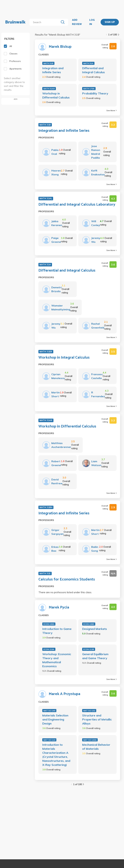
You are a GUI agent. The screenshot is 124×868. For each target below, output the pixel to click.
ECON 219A (49, 649)
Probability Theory (95, 93)
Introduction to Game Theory (57, 631)
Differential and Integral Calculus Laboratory (77, 205)
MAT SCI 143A (90, 740)
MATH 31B (48, 63)
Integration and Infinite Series (53, 70)
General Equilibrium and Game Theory (95, 656)
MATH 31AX (49, 89)
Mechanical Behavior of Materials (96, 747)
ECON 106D (89, 624)
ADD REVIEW (77, 22)
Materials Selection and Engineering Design (55, 719)
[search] (45, 22)
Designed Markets (95, 629)
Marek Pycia (59, 608)
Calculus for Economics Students (67, 580)
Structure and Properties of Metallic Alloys (97, 719)
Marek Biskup (60, 47)
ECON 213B (89, 649)
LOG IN (92, 22)
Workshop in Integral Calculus (64, 358)
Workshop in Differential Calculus (56, 95)
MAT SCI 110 (49, 740)
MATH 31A (88, 63)
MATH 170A (89, 89)
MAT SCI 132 (89, 711)
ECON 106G (49, 624)
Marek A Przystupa (65, 694)
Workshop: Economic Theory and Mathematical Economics (57, 660)
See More (111, 110)
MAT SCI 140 (49, 711)
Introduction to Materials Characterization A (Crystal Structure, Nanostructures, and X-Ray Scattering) (56, 755)
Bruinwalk (15, 22)
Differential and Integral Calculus (93, 70)
